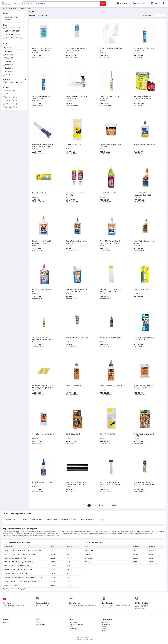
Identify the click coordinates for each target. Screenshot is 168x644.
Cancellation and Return (76, 625)
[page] (113, 505)
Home (3, 9)
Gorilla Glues (89, 554)
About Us (6, 623)
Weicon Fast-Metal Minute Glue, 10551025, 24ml (18, 570)
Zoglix (104, 631)
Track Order (141, 4)
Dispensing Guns (11, 520)
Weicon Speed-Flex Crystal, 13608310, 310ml (17, 566)
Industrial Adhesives (88, 520)
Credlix (104, 627)
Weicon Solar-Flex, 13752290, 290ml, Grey (16, 574)
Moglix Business (107, 625)
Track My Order (41, 625)
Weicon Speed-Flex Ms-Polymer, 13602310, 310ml (19, 562)
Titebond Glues (90, 562)
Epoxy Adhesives (36, 520)
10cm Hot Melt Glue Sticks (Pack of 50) (16, 558)
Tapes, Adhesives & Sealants (16, 9)
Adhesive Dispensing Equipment (57, 520)
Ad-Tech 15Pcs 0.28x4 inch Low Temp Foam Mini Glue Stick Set (23, 550)
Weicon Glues (89, 558)
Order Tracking (73, 623)
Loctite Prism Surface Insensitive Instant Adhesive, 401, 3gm (22, 581)
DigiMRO (105, 629)
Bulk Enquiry (106, 623)
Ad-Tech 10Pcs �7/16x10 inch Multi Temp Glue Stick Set (21, 554)
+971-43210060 (142, 607)
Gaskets (24, 520)
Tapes (74, 520)
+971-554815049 (141, 609)
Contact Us (39, 623)
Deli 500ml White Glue (11, 585)
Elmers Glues (89, 550)
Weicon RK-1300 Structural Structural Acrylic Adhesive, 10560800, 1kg (24, 577)
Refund (71, 627)
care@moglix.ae (143, 605)
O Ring (101, 520)
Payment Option (74, 629)
